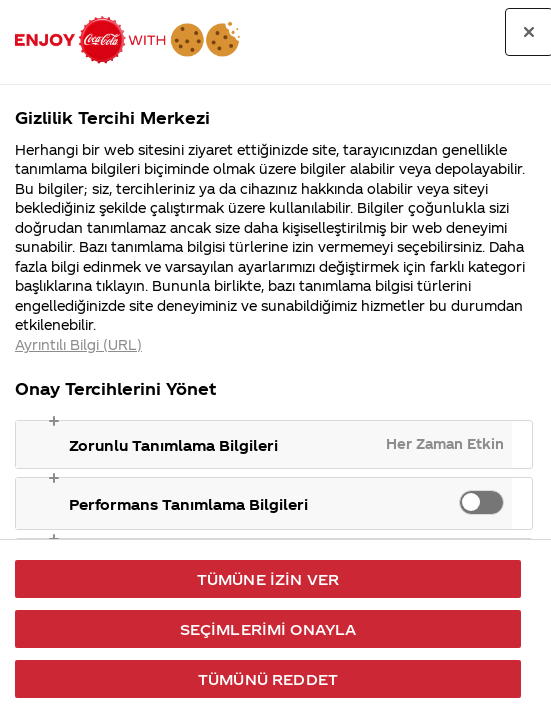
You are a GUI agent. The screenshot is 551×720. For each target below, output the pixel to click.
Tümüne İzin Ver (268, 579)
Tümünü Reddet (268, 679)
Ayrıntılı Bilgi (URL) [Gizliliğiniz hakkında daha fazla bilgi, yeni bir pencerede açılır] (78, 344)
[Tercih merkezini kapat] (529, 32)
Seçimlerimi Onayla (268, 629)
